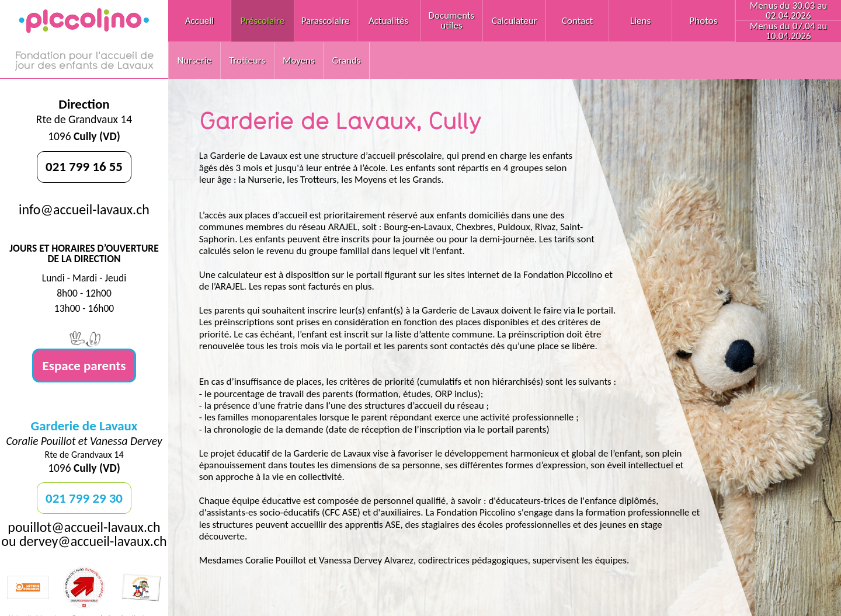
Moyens (299, 60)
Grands (347, 60)
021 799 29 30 (84, 498)
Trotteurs (247, 60)
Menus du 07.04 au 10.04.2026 (789, 31)
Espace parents (84, 366)
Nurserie (194, 60)
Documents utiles (452, 20)
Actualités (388, 21)
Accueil (199, 21)
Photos (704, 21)
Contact (577, 21)
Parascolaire (326, 21)
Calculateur (515, 21)
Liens (640, 21)
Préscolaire (262, 21)
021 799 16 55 (84, 166)
